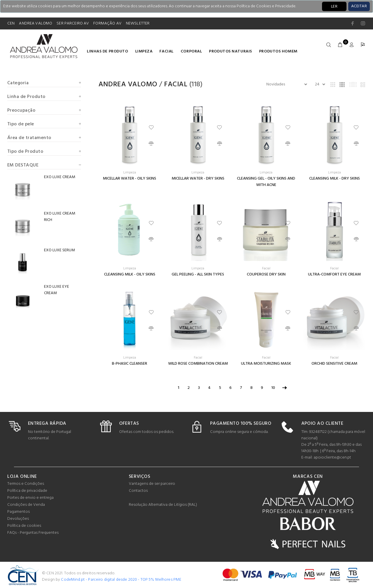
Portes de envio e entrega (30, 498)
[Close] (359, 6)
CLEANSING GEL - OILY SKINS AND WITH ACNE (266, 182)
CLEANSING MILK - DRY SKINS (335, 179)
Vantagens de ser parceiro (152, 484)
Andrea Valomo (128, 85)
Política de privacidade (27, 491)
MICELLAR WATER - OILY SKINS (130, 179)
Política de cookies (24, 526)
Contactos (138, 491)
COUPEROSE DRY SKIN (266, 274)
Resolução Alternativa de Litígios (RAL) (163, 505)
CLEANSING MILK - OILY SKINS (130, 274)
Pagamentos (19, 512)
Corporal (191, 51)
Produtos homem (278, 51)
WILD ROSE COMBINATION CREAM (198, 364)
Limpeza (144, 51)
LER (334, 7)
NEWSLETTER (138, 23)
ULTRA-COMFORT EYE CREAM (334, 274)
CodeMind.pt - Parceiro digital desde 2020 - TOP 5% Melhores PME (121, 580)
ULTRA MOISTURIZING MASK (266, 364)
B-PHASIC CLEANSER (130, 364)
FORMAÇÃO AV (107, 23)
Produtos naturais (231, 51)
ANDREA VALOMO (36, 23)
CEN (11, 23)
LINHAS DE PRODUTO (108, 51)
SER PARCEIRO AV (73, 23)
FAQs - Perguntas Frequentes (33, 533)
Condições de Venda (26, 505)
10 (273, 388)
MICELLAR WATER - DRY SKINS (198, 179)
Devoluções (18, 519)
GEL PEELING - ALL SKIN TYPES (198, 274)
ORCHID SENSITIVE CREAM (334, 364)
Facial (166, 51)
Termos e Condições (26, 484)
